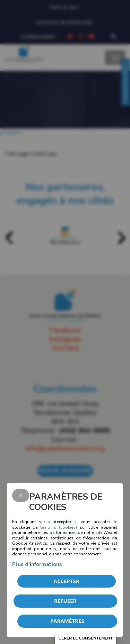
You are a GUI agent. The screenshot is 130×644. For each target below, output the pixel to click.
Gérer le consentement (85, 638)
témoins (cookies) (59, 527)
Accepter (67, 581)
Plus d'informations (37, 564)
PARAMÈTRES (67, 621)
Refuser (65, 601)
